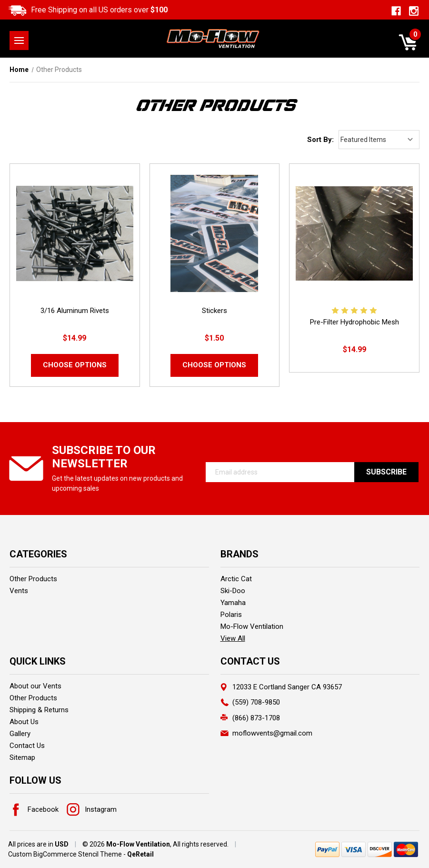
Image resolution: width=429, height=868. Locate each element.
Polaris (231, 615)
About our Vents (35, 686)
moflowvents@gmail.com (272, 733)
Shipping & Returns (39, 710)
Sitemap (22, 757)
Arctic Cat (236, 579)
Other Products (33, 579)
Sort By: (320, 140)
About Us (24, 722)
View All (233, 638)
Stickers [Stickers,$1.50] (214, 311)
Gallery (20, 734)
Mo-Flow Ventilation (252, 626)
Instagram (92, 809)
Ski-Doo (233, 591)
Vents (19, 591)
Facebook (34, 809)
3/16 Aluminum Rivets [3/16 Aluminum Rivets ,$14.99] (75, 311)
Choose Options (75, 365)
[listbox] (379, 140)
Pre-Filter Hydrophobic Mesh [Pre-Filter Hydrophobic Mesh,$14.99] (354, 322)
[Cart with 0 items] (408, 42)
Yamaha (233, 603)
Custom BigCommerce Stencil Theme (65, 854)
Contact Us (27, 746)
